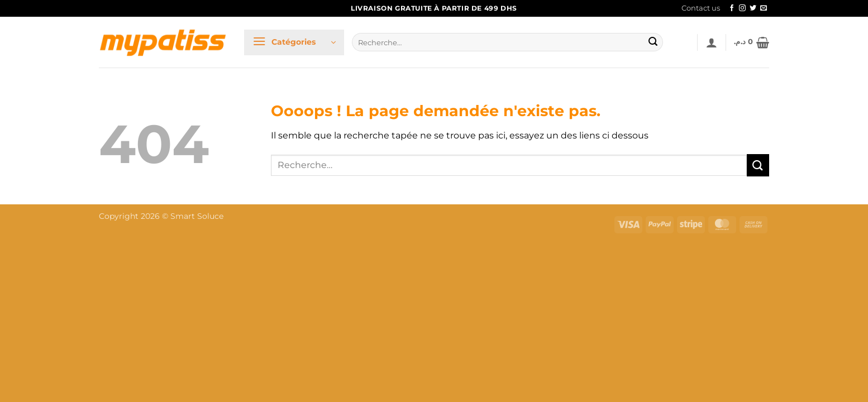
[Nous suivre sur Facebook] (732, 8)
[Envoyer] (653, 42)
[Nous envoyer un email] (764, 8)
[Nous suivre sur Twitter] (753, 8)
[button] (294, 42)
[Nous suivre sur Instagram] (742, 8)
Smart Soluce (197, 216)
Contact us (701, 8)
